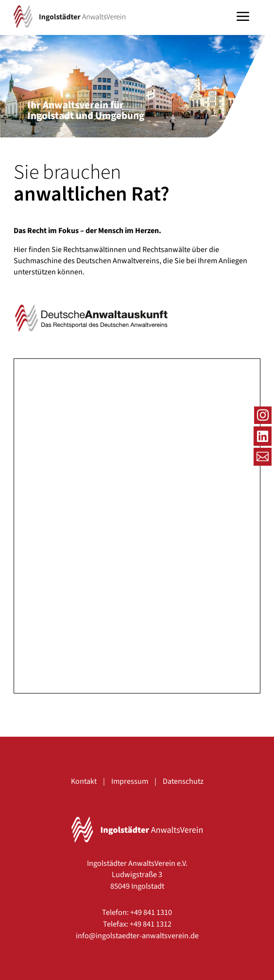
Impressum (130, 781)
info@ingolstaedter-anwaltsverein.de (137, 936)
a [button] (243, 17)
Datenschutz (183, 781)
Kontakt (84, 781)
